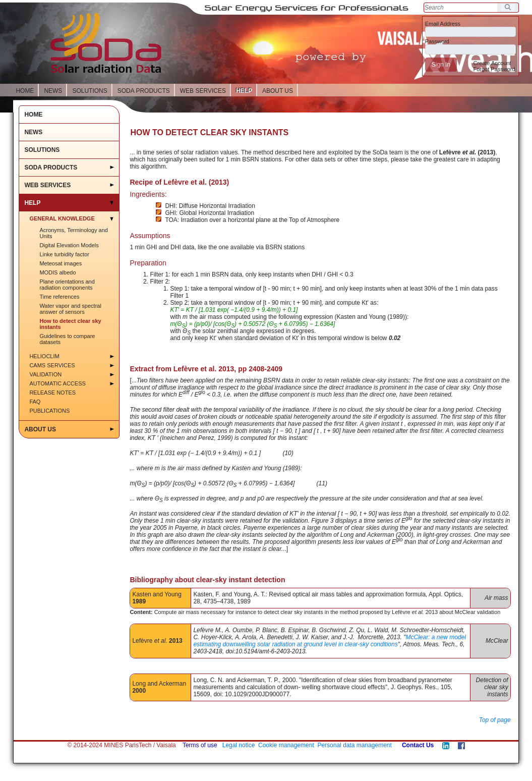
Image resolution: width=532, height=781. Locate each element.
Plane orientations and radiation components (67, 285)
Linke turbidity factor (64, 254)
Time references (59, 297)
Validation (45, 374)
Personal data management (354, 745)
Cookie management (286, 745)
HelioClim (44, 356)
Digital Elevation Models (69, 245)
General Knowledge (62, 218)
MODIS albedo (57, 272)
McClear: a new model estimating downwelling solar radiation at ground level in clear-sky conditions (329, 641)
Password (437, 41)
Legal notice (239, 745)
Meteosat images (61, 263)
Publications (49, 411)
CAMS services (52, 365)
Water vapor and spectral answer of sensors (70, 309)
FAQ (35, 402)
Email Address (443, 24)
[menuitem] (492, 63)
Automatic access (57, 383)
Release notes (52, 393)
